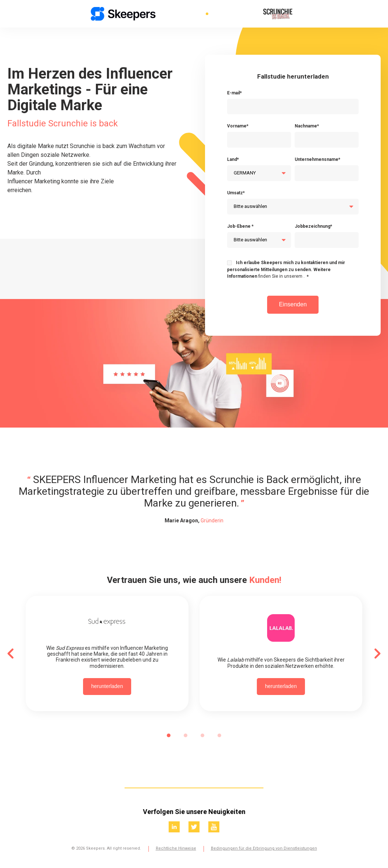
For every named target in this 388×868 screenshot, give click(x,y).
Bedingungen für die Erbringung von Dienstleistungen (264, 848)
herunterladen (107, 686)
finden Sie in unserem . (281, 276)
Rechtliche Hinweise (176, 848)
